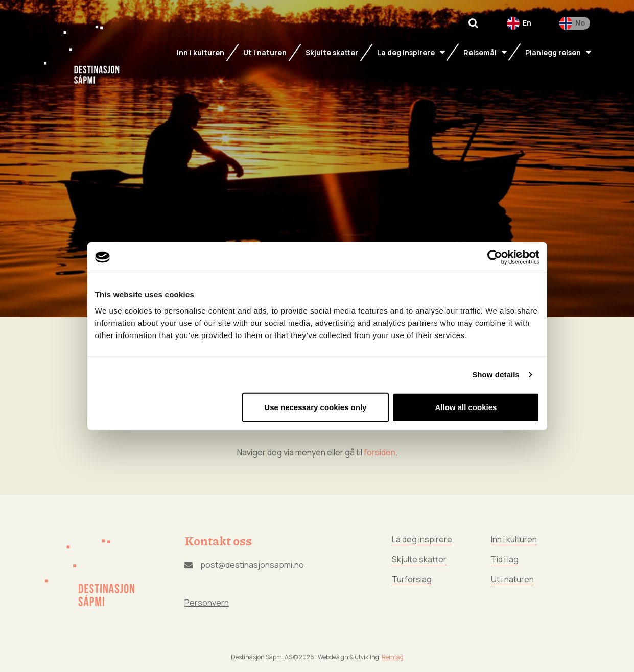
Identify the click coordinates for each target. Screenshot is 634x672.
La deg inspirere (422, 539)
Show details (496, 375)
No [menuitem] (580, 23)
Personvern (207, 603)
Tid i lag (505, 559)
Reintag (393, 657)
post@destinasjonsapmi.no (244, 565)
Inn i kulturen (514, 539)
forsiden (380, 452)
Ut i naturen (512, 579)
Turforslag (412, 579)
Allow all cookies (466, 407)
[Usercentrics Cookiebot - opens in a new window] (495, 257)
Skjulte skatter (419, 559)
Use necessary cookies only (315, 407)
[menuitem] (519, 23)
